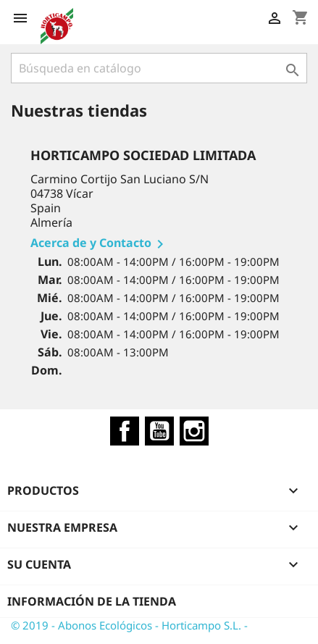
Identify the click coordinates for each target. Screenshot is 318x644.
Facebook (125, 431)
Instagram (194, 431)
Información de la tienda (92, 601)
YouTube (159, 431)
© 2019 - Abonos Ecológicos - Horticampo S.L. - (129, 625)
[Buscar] (159, 68)
